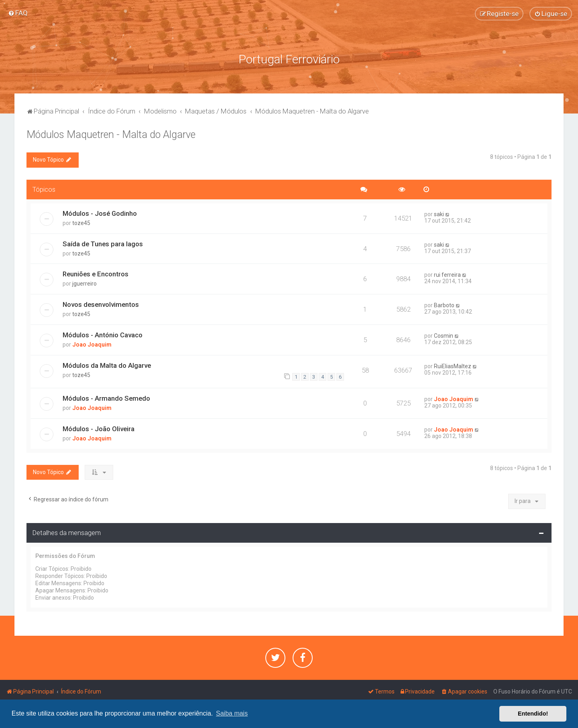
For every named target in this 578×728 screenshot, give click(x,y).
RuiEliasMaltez (453, 365)
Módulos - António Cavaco (103, 334)
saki (439, 213)
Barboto (444, 304)
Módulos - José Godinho (100, 212)
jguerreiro (84, 283)
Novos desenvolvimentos (101, 304)
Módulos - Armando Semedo (106, 397)
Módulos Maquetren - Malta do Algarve (111, 134)
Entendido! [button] (533, 714)
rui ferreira (447, 274)
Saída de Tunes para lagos (103, 243)
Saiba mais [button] (232, 713)
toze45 (81, 222)
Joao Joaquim (92, 344)
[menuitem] (18, 13)
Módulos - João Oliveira (99, 428)
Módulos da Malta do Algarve (107, 365)
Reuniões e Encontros (96, 273)
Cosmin (444, 335)
